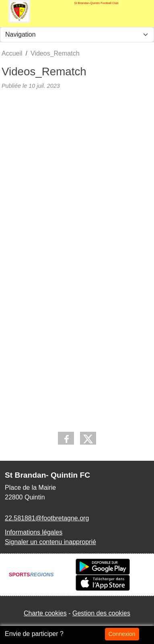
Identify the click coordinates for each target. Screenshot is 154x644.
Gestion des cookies (101, 613)
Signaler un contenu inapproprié (50, 542)
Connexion (122, 634)
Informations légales (34, 532)
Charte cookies (45, 613)
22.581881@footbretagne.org (47, 518)
